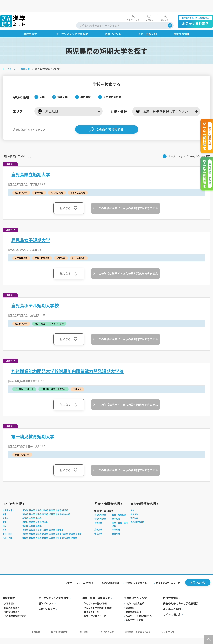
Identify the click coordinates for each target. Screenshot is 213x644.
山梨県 (32, 507)
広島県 (46, 523)
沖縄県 (74, 527)
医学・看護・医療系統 (120, 513)
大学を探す (10, 592)
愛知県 (32, 511)
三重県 (46, 511)
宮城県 (46, 499)
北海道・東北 (9, 499)
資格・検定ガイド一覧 (95, 605)
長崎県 (39, 527)
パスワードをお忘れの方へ (139, 605)
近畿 (5, 519)
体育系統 (99, 522)
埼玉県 (46, 503)
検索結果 (26, 57)
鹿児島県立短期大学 (31, 162)
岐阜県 (39, 511)
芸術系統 (116, 522)
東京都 (59, 503)
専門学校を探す (12, 600)
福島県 (66, 499)
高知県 (79, 523)
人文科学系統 (101, 504)
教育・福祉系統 (119, 504)
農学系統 (99, 518)
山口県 (52, 523)
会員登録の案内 (133, 600)
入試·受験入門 (47, 598)
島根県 (32, 523)
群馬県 (39, 503)
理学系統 (116, 508)
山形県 (59, 499)
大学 (133, 499)
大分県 (52, 527)
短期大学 (135, 503)
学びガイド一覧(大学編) (96, 592)
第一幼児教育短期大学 (33, 424)
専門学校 (135, 507)
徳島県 (59, 523)
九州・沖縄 (8, 527)
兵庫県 (46, 519)
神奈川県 (67, 503)
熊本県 (46, 527)
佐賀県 (32, 527)
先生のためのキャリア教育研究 (181, 592)
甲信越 (6, 507)
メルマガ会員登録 (134, 609)
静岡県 (26, 511)
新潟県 (26, 507)
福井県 (39, 515)
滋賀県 (26, 519)
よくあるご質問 (172, 598)
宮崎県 (59, 527)
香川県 (66, 523)
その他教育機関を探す (15, 605)
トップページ (9, 57)
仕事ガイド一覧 (92, 600)
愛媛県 (72, 523)
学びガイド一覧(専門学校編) (98, 596)
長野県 (39, 507)
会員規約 (130, 596)
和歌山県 (60, 519)
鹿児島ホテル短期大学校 (35, 293)
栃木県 (32, 503)
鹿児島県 (67, 527)
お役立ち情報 (171, 587)
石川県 (32, 515)
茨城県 (26, 503)
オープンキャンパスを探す (54, 587)
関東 (5, 503)
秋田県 (52, 499)
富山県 (26, 515)
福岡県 (26, 527)
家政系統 (116, 518)
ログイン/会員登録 (135, 592)
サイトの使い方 (172, 603)
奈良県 (52, 519)
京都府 (32, 519)
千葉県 (52, 503)
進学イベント (46, 592)
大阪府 (39, 519)
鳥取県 (26, 523)
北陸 (5, 515)
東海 (5, 511)
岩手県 (39, 499)
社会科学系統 (101, 508)
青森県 (32, 499)
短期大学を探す (12, 596)
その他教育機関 (138, 511)
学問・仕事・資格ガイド (97, 587)
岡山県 (39, 523)
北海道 (26, 499)
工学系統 (99, 512)
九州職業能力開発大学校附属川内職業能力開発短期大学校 (68, 359)
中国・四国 (8, 523)
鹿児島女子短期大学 (31, 228)
